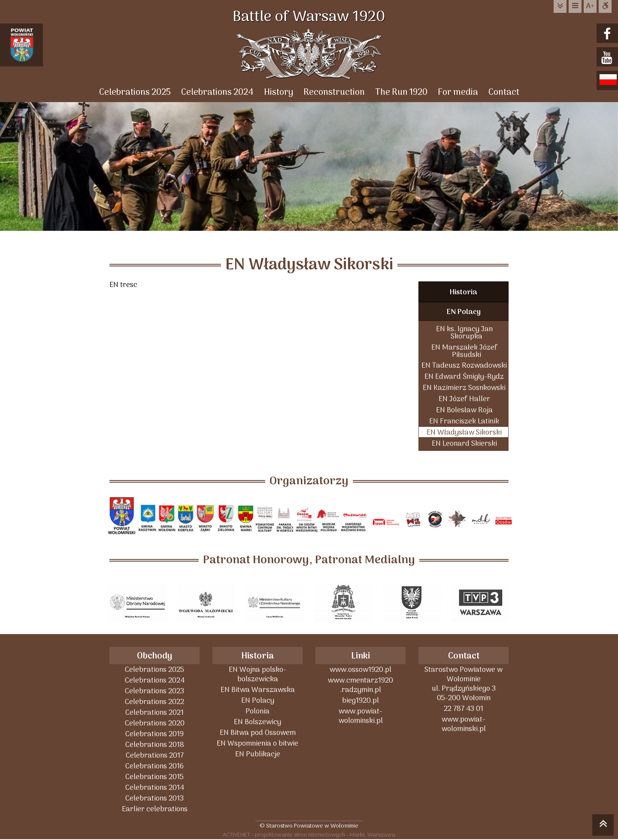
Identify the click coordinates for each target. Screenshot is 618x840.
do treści (560, 6)
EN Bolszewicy (257, 722)
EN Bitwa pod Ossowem (258, 733)
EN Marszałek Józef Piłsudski (464, 351)
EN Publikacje (258, 754)
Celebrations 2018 (155, 745)
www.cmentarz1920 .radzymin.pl (360, 685)
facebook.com (608, 34)
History (279, 92)
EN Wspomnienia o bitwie (257, 743)
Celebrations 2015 (154, 777)
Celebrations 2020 (155, 723)
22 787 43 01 (463, 709)
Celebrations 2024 (217, 92)
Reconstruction (334, 92)
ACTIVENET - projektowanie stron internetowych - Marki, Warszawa (309, 835)
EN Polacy (464, 312)
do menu (575, 6)
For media (458, 92)
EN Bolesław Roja (464, 410)
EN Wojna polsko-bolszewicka (257, 674)
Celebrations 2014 (155, 787)
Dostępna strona (605, 6)
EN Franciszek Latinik (464, 421)
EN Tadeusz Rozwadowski (464, 365)
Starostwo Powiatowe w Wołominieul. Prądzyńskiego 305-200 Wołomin (463, 684)
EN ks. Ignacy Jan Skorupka (464, 332)
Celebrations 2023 (154, 691)
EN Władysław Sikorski (464, 432)
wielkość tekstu (590, 6)
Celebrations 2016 (154, 766)
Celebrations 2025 (135, 92)
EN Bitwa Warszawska (258, 690)
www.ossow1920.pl (360, 669)
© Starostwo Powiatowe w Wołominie (309, 826)
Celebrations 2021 (154, 712)
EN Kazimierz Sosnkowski (464, 388)
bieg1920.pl (360, 700)
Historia (463, 292)
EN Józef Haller (464, 399)
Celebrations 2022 (154, 702)
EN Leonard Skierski (464, 443)
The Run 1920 (401, 92)
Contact (504, 92)
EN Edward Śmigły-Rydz (464, 376)
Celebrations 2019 (154, 734)
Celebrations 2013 (154, 798)
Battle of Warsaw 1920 (309, 17)
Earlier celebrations (155, 809)
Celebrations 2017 (155, 755)
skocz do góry (603, 826)
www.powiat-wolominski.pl (361, 716)
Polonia (257, 711)
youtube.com (608, 58)
